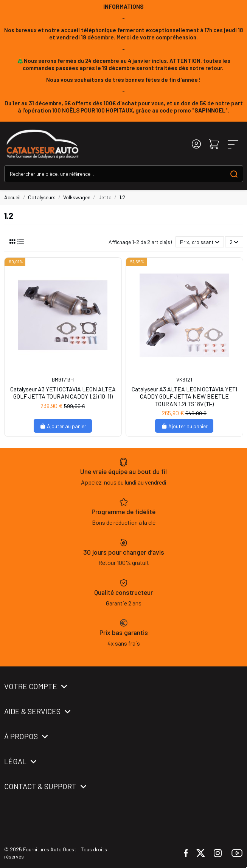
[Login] (196, 144)
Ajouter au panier (63, 426)
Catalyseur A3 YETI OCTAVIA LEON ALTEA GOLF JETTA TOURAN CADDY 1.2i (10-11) (63, 393)
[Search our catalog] (234, 174)
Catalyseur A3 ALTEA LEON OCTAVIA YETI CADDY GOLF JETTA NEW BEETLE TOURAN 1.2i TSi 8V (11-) (184, 396)
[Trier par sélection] (200, 242)
